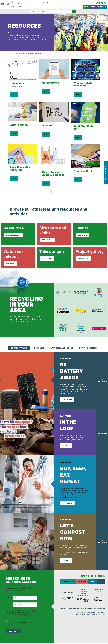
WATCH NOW (10, 264)
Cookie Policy (75, 610)
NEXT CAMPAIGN (102, 381)
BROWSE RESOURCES (13, 235)
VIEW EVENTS (83, 235)
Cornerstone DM (100, 618)
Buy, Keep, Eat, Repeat (62, 349)
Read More (66, 447)
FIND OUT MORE (47, 240)
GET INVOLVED (67, 504)
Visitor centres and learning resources (25, 53)
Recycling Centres (68, 583)
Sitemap (102, 612)
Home (9, 53)
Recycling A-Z (102, 7)
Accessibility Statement (96, 610)
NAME (8, 599)
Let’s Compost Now (88, 349)
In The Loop (39, 349)
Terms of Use (84, 610)
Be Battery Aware (19, 349)
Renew (86, 7)
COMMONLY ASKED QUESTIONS (106, 173)
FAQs (101, 583)
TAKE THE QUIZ (47, 259)
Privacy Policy (66, 610)
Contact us (82, 583)
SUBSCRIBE (13, 634)
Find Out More (67, 401)
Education (93, 7)
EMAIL (8, 606)
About (92, 583)
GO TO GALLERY (83, 259)
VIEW (14, 95)
